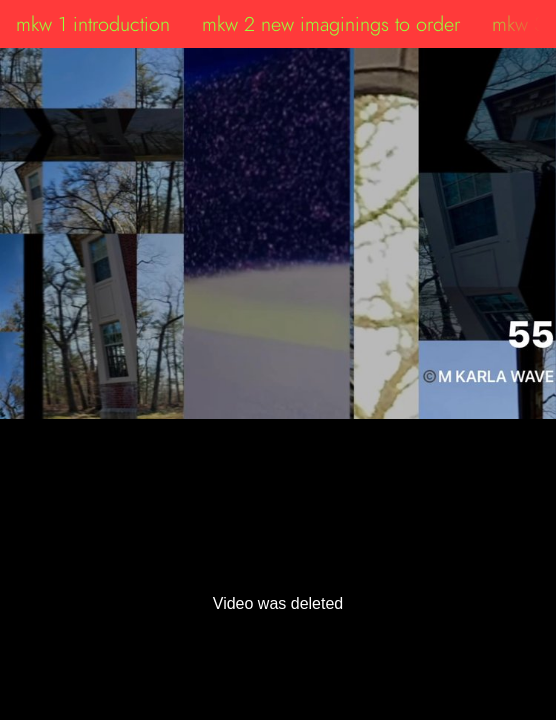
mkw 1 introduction (93, 24)
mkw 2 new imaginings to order (331, 24)
